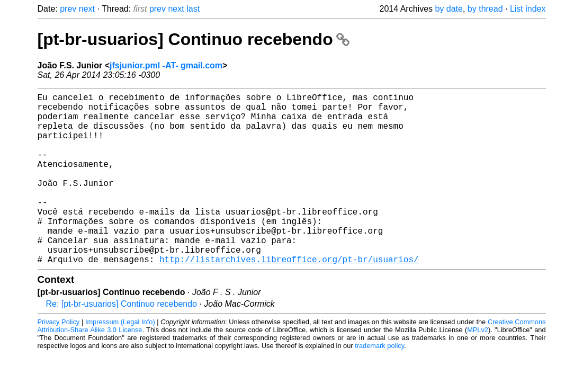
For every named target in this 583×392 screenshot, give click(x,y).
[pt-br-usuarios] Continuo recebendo (194, 39)
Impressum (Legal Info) (120, 360)
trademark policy (379, 384)
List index (528, 9)
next (87, 9)
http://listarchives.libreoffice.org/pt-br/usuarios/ (289, 297)
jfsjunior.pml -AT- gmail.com (166, 65)
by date (449, 9)
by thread (485, 9)
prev (68, 9)
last (193, 9)
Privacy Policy (59, 360)
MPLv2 (478, 368)
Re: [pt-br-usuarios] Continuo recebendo (122, 342)
